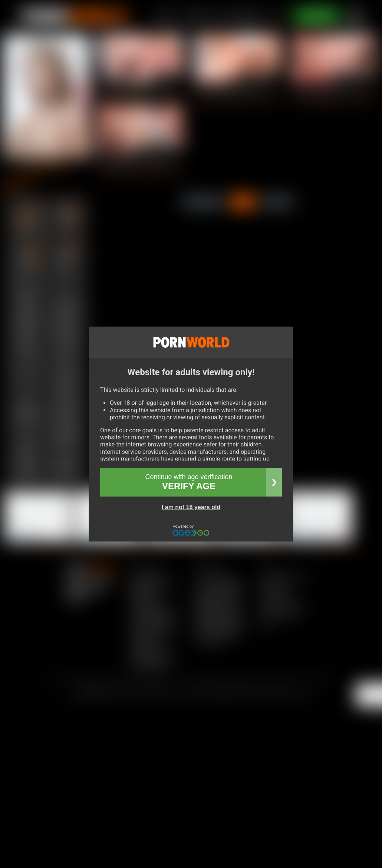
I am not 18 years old (191, 507)
